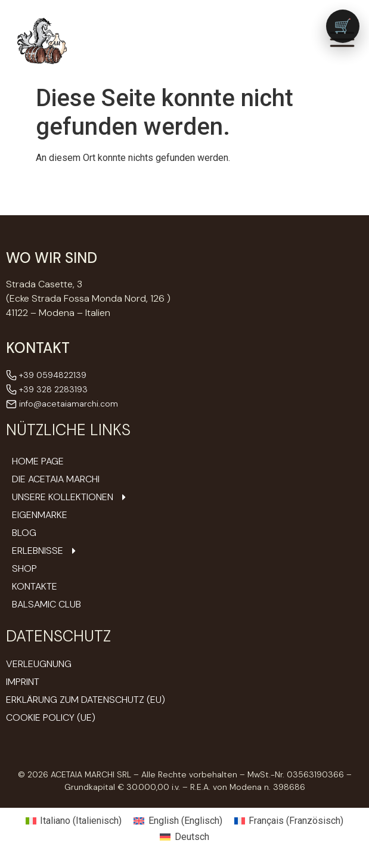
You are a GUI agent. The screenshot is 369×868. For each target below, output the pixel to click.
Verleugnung (39, 664)
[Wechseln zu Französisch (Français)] (289, 821)
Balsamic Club (46, 604)
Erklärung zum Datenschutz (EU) (86, 700)
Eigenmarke (40, 515)
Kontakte (35, 587)
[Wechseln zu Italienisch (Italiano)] (74, 821)
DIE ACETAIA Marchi (56, 479)
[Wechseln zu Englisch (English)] (178, 821)
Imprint (23, 682)
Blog (24, 533)
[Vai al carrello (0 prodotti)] (343, 26)
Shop (24, 569)
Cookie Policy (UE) (51, 717)
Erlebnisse (45, 551)
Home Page (38, 461)
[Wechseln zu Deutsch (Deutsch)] (184, 838)
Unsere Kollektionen (70, 497)
